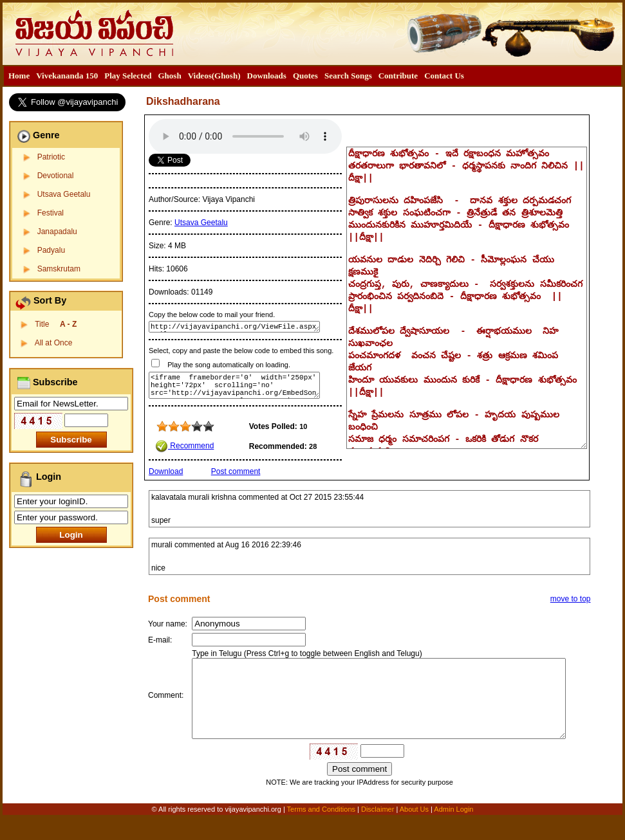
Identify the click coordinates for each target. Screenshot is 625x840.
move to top (571, 599)
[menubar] (236, 76)
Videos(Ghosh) (214, 76)
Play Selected (128, 76)
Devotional (56, 176)
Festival (51, 213)
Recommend (184, 446)
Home (19, 76)
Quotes (305, 76)
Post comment (236, 471)
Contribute (398, 76)
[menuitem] (19, 76)
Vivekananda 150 (67, 76)
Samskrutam (59, 269)
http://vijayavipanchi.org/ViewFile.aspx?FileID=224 (234, 327)
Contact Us (444, 76)
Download (166, 471)
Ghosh (169, 76)
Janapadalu (57, 232)
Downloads (267, 76)
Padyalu (51, 250)
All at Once (54, 343)
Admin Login (453, 832)
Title (56, 324)
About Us (414, 832)
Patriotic (51, 157)
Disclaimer (378, 832)
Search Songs (348, 76)
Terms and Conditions (322, 832)
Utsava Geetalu (64, 194)
